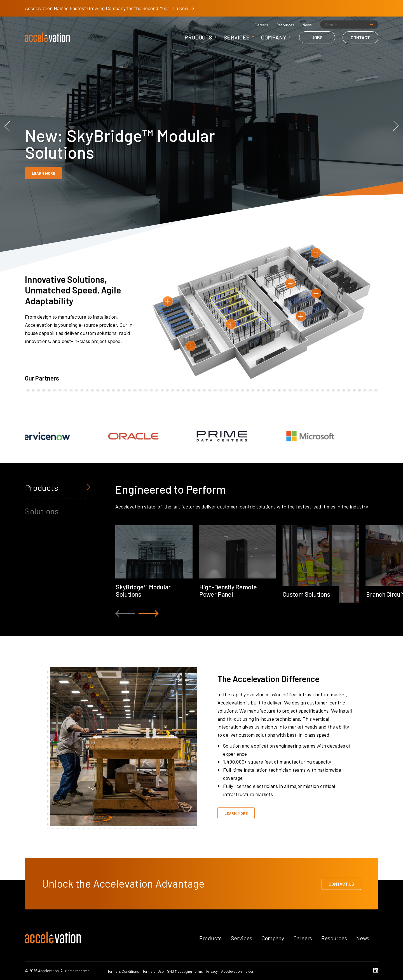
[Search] (349, 25)
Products (198, 37)
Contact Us (341, 884)
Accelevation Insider (237, 971)
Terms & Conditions (123, 971)
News (307, 25)
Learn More (44, 173)
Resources (285, 25)
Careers (261, 25)
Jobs (317, 37)
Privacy (212, 971)
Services (237, 37)
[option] (201, 126)
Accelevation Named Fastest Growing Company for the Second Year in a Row (109, 8)
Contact (360, 37)
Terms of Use (153, 971)
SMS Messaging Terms (185, 971)
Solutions (42, 511)
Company (274, 37)
